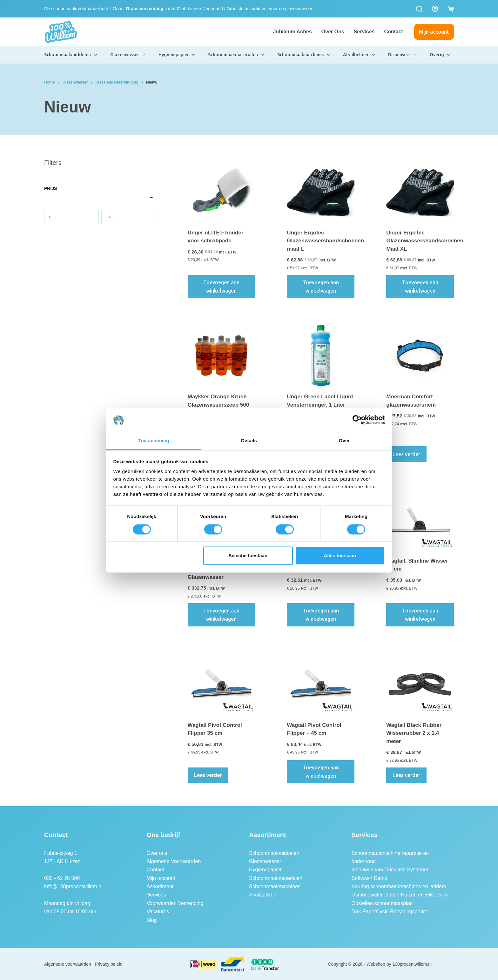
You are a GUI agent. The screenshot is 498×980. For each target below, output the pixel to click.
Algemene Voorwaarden (174, 861)
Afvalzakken (263, 895)
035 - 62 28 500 (62, 878)
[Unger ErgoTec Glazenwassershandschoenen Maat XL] (420, 192)
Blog (152, 920)
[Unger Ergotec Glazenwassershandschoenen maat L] (321, 192)
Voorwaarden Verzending (175, 903)
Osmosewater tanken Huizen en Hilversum (400, 895)
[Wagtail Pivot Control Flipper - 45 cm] (321, 684)
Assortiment (160, 886)
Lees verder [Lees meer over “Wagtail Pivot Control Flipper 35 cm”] (208, 775)
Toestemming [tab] (154, 441)
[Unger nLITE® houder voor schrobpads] (222, 192)
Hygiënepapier (177, 55)
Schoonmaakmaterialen (236, 55)
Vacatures (158, 912)
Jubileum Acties (292, 32)
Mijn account (434, 32)
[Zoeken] (419, 9)
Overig (440, 55)
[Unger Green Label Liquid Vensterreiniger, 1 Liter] (321, 356)
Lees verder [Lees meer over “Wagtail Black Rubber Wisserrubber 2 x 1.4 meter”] (406, 775)
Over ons (333, 32)
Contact (394, 32)
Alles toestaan (340, 556)
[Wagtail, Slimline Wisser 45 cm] (420, 520)
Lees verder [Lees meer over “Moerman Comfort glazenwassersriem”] (406, 454)
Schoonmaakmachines (304, 55)
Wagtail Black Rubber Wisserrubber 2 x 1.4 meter (414, 733)
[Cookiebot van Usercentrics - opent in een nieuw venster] (357, 420)
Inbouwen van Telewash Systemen (391, 870)
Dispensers (403, 55)
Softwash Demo (370, 878)
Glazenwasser (128, 55)
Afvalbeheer (359, 55)
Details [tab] (249, 441)
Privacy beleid (108, 964)
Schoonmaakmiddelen (71, 55)
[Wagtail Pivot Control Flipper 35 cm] (222, 684)
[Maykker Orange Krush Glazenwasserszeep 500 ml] (222, 356)
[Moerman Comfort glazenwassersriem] (420, 356)
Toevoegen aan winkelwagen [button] (221, 287)
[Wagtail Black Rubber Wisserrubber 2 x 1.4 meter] (420, 684)
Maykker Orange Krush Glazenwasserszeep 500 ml (219, 405)
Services (364, 32)
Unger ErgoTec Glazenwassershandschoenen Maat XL (425, 241)
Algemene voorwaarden (68, 964)
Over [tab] (344, 441)
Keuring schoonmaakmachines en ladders (399, 886)
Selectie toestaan (248, 556)
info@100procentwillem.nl (73, 886)
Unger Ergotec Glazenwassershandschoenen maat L (325, 241)
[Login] (435, 9)
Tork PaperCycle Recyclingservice (390, 912)
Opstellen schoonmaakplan (382, 903)
